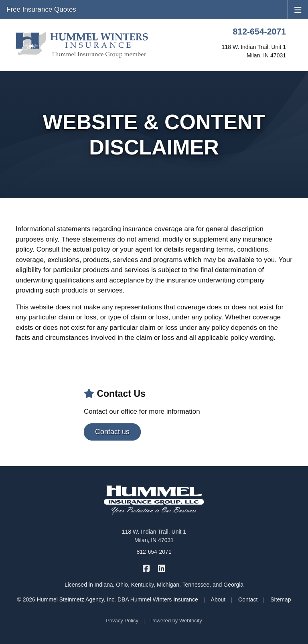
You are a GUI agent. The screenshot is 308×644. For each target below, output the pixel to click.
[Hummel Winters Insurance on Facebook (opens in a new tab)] (147, 568)
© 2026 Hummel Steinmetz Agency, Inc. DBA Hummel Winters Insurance (107, 599)
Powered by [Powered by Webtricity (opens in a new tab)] (176, 621)
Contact (248, 599)
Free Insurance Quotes (41, 9)
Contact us (112, 432)
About (218, 599)
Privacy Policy (122, 621)
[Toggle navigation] (298, 9)
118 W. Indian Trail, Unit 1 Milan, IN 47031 (154, 536)
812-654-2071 (259, 32)
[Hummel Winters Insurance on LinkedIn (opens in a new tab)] (161, 568)
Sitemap (281, 599)
